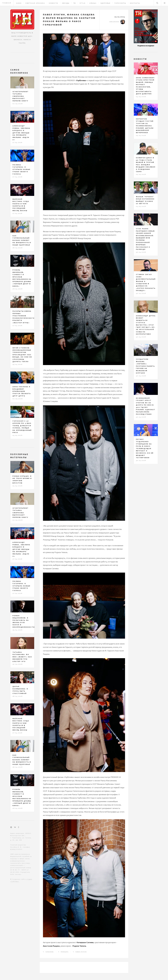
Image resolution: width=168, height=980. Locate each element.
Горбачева (50, 952)
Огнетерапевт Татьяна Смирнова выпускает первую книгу (21, 96)
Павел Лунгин (81, 952)
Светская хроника (35, 3)
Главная (7, 3)
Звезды (66, 3)
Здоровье (106, 3)
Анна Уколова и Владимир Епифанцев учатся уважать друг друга (22, 391)
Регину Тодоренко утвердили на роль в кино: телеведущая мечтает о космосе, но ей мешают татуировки (145, 449)
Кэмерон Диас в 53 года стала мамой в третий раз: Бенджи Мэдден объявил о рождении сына (146, 165)
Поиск (157, 3)
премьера (65, 952)
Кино (19, 3)
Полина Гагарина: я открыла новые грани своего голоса (21, 169)
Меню (165, 3)
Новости (53, 3)
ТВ (75, 3)
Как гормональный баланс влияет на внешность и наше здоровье (22, 240)
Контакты (135, 3)
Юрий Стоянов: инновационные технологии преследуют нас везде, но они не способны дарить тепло (22, 355)
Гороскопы (120, 3)
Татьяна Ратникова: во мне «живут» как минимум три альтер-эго (22, 657)
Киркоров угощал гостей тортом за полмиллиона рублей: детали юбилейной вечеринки (145, 126)
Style (83, 3)
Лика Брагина (114, 22)
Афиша (93, 3)
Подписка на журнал (146, 46)
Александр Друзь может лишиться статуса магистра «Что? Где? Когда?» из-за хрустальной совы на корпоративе (146, 325)
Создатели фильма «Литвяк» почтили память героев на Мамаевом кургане (145, 366)
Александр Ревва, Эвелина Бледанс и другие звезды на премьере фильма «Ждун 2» (21, 133)
